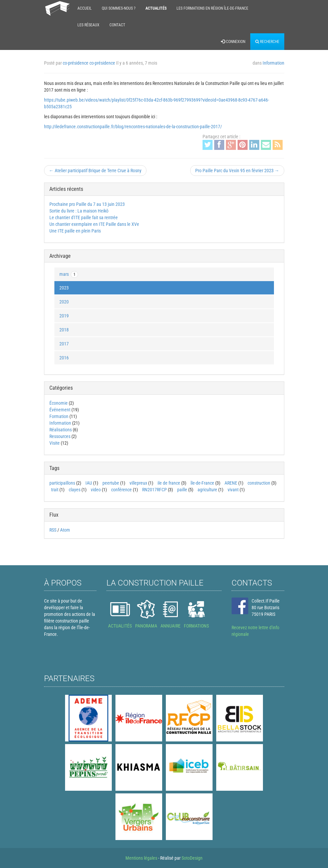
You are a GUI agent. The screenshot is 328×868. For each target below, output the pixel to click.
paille (182, 490)
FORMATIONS (196, 626)
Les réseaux (88, 25)
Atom (65, 530)
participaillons (62, 483)
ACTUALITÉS (120, 626)
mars (69, 274)
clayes (75, 490)
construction (259, 483)
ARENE (231, 483)
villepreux (138, 483)
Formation (59, 416)
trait (55, 490)
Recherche (267, 42)
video (96, 490)
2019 (64, 316)
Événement (60, 410)
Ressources (60, 436)
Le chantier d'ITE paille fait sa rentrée (84, 217)
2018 (64, 330)
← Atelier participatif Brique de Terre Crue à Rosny (95, 171)
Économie (59, 403)
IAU (89, 483)
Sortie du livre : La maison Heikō (79, 211)
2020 (64, 302)
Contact (117, 25)
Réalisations (61, 430)
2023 (64, 288)
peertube (111, 483)
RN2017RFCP (154, 490)
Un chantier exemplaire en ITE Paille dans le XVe (94, 224)
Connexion (233, 42)
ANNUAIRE (171, 626)
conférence (121, 490)
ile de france (169, 483)
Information (273, 63)
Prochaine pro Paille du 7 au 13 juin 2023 (87, 204)
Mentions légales (141, 858)
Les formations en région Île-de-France (212, 8)
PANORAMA (146, 626)
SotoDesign (192, 858)
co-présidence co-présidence (89, 63)
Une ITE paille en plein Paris (75, 231)
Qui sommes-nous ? (119, 8)
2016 (64, 358)
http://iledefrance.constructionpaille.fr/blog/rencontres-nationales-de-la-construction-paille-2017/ (133, 127)
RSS (53, 530)
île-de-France (202, 483)
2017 (64, 344)
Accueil (85, 8)
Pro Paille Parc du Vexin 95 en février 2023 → (237, 171)
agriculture (207, 490)
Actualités (156, 8)
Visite (55, 443)
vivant (233, 490)
